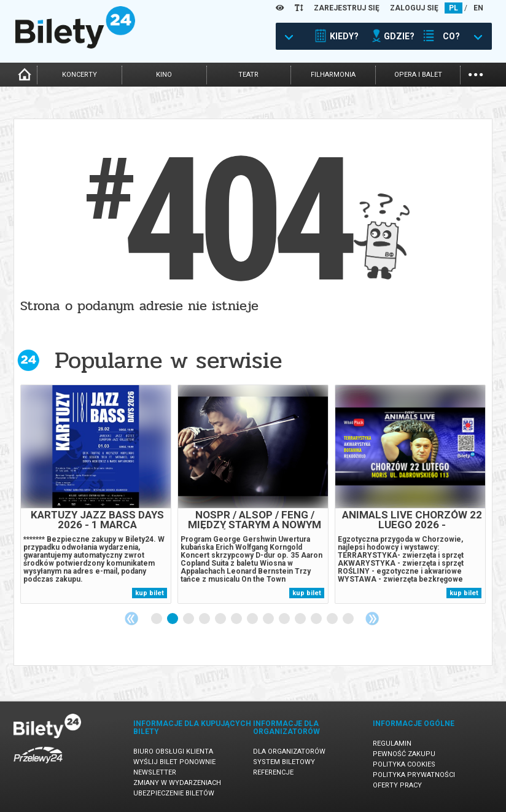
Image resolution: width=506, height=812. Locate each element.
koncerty (80, 75)
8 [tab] (269, 619)
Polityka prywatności (414, 775)
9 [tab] (285, 619)
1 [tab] (157, 619)
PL (453, 8)
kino (164, 75)
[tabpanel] (96, 494)
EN (478, 8)
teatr (248, 75)
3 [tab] (189, 619)
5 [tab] (221, 619)
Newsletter (155, 772)
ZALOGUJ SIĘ (414, 8)
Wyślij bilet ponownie (174, 762)
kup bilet (150, 593)
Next (372, 619)
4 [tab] (205, 619)
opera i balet (418, 75)
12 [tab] (333, 619)
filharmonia (333, 75)
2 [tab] (173, 619)
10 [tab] (301, 619)
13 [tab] (349, 619)
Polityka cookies (404, 764)
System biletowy (284, 762)
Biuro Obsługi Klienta (173, 751)
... (476, 73)
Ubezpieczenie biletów (174, 793)
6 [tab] (237, 619)
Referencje (273, 772)
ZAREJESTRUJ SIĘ (347, 8)
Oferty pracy (397, 785)
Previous (131, 619)
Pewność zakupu (404, 754)
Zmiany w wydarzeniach (177, 783)
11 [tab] (317, 619)
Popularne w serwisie (168, 360)
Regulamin (392, 744)
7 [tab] (253, 619)
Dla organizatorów (289, 751)
